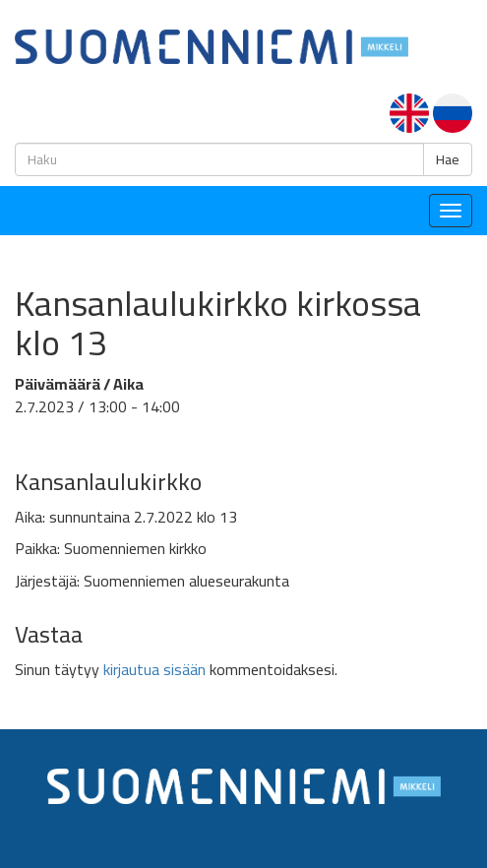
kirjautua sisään (154, 669)
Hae (448, 159)
